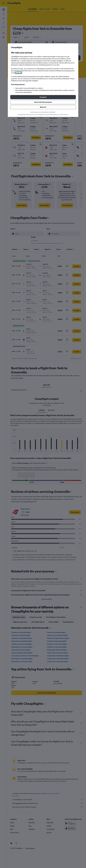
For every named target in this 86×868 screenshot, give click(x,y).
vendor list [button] (19, 73)
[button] (43, 97)
